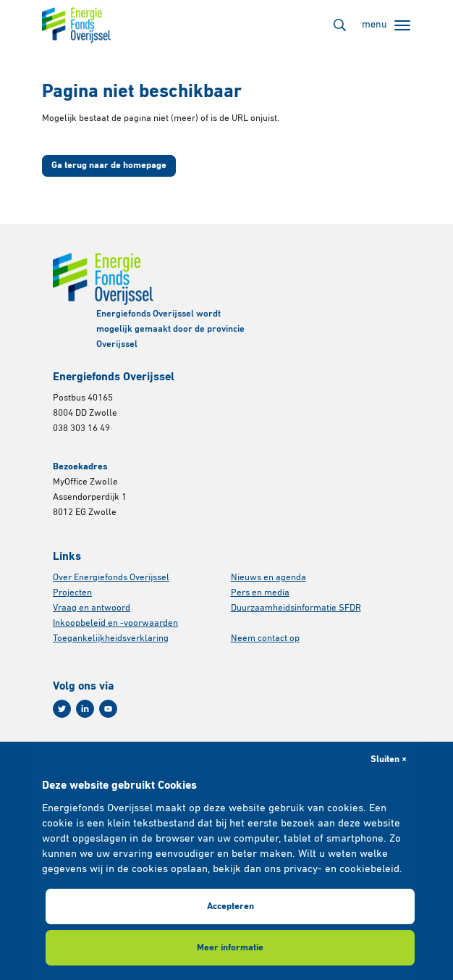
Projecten (72, 593)
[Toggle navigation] (386, 26)
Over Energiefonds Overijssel (111, 578)
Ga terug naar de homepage (109, 166)
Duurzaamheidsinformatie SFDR (296, 608)
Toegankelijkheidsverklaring (111, 638)
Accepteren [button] (230, 906)
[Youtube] (108, 709)
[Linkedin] (85, 709)
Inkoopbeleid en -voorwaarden (115, 623)
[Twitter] (62, 709)
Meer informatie (230, 948)
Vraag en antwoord (92, 608)
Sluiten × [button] (389, 759)
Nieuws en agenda (268, 578)
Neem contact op (265, 638)
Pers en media (260, 593)
